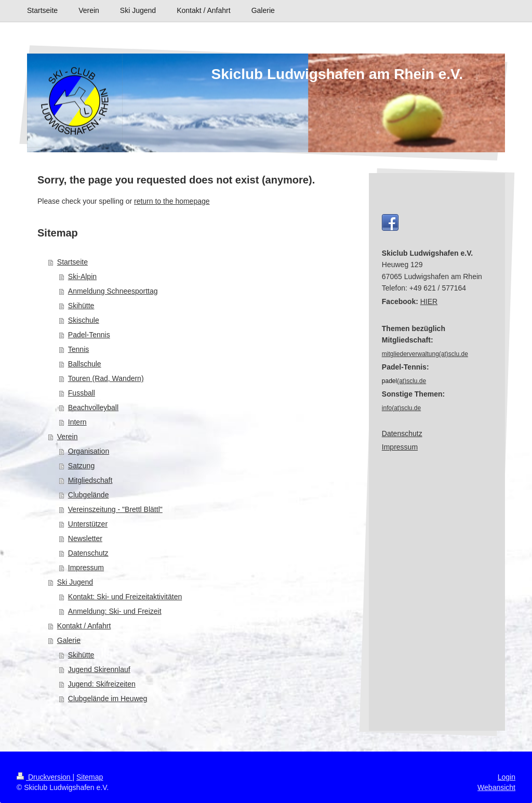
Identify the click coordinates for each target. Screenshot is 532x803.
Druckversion (44, 777)
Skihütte (81, 306)
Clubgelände (89, 495)
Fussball (82, 393)
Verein (68, 437)
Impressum (86, 568)
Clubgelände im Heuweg (108, 699)
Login (507, 777)
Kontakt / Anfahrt (84, 626)
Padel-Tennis (89, 335)
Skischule (84, 320)
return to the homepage (172, 201)
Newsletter (85, 538)
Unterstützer (88, 524)
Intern (77, 422)
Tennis (78, 349)
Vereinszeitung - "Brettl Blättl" (115, 509)
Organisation (89, 451)
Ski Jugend (75, 582)
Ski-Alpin (82, 277)
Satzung (81, 466)
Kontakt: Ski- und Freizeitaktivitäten (125, 597)
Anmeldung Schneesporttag (113, 291)
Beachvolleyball (93, 407)
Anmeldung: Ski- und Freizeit (115, 611)
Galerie (69, 640)
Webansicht (496, 787)
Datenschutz (88, 553)
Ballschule (85, 364)
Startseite (72, 262)
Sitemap (90, 777)
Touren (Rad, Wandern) (106, 378)
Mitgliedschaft (90, 480)
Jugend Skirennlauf (99, 669)
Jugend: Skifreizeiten (102, 684)
